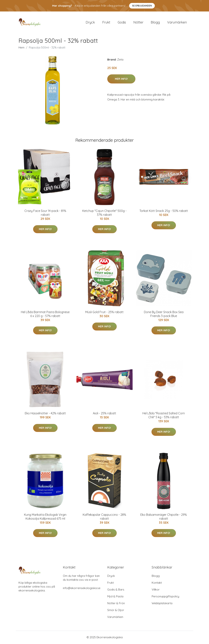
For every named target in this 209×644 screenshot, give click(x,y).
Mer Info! (121, 79)
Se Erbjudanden (142, 6)
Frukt (106, 22)
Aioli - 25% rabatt (104, 414)
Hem (21, 48)
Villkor (156, 590)
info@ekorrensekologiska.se (82, 588)
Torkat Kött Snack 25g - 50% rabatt (164, 211)
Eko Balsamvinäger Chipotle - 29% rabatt (164, 517)
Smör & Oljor (116, 610)
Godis (122, 22)
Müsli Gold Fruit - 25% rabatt (104, 312)
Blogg (155, 22)
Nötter (138, 22)
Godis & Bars (116, 590)
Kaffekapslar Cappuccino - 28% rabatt (104, 517)
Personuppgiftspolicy (165, 597)
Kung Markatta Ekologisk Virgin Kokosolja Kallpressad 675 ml (45, 517)
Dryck (90, 22)
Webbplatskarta (162, 604)
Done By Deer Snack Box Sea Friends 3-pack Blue (164, 314)
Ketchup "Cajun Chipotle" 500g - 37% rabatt (104, 213)
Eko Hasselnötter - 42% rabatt (45, 414)
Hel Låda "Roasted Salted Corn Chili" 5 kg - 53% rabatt (164, 416)
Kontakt (157, 583)
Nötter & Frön (116, 604)
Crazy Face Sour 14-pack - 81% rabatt (45, 213)
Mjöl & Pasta (115, 597)
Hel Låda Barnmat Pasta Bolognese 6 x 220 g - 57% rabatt (45, 314)
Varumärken (177, 22)
